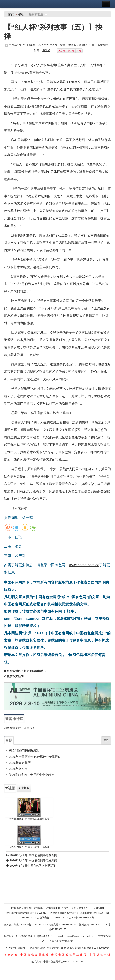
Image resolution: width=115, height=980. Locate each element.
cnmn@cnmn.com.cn (77, 936)
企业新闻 (24, 788)
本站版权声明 (100, 955)
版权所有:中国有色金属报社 (27, 955)
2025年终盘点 (18, 769)
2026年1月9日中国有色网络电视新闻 (31, 866)
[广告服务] (64, 908)
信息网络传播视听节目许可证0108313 (26, 913)
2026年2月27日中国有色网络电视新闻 (29, 847)
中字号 (71, 51)
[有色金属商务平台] (81, 908)
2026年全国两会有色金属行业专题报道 (35, 757)
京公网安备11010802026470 (52, 918)
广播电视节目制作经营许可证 (63, 913)
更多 (106, 740)
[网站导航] (39, 908)
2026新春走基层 (20, 763)
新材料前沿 (104, 45)
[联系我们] (51, 908)
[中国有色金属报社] (22, 908)
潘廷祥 (46, 50)
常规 (79, 51)
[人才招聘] (98, 908)
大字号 (62, 51)
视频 (10, 788)
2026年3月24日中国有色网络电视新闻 (29, 819)
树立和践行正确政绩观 (24, 751)
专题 (9, 740)
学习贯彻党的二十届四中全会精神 (32, 775)
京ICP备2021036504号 (82, 918)
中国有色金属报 (78, 45)
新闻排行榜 (14, 719)
